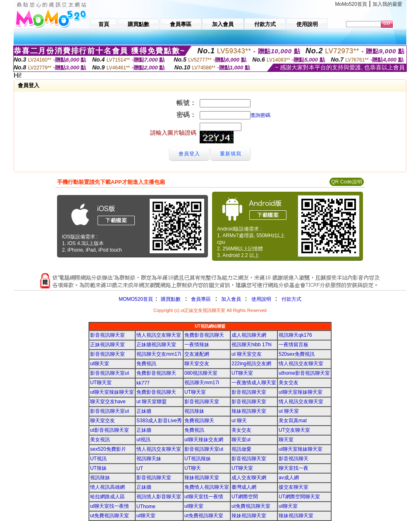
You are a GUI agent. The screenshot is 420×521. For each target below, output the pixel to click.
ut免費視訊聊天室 (251, 506)
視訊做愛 (241, 449)
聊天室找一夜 (294, 468)
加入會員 (231, 299)
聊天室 (286, 440)
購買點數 (170, 299)
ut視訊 (143, 440)
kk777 (143, 383)
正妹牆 (144, 411)
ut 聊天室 (289, 411)
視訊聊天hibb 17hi (252, 345)
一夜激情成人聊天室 (254, 383)
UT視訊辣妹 (198, 459)
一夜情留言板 (294, 345)
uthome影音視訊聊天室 (304, 373)
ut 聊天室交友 (247, 354)
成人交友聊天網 (249, 478)
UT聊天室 (242, 373)
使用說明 (261, 299)
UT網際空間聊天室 (299, 497)
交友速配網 (197, 354)
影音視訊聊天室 (107, 335)
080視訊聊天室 (201, 373)
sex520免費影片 (108, 449)
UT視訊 (98, 459)
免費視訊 (146, 364)
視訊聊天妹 (149, 459)
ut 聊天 (239, 421)
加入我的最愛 (387, 4)
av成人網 (289, 478)
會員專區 (201, 299)
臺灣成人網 (244, 487)
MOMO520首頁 (136, 299)
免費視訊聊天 (199, 421)
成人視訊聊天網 (249, 335)
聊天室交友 (197, 364)
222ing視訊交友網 (251, 364)
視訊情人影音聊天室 (159, 497)
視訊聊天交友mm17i (159, 354)
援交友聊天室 (294, 487)
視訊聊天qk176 (295, 335)
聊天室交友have (108, 402)
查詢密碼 (260, 115)
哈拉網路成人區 (107, 497)
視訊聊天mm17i (202, 383)
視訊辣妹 (194, 411)
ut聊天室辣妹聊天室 (112, 392)
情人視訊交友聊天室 (159, 335)
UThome (146, 507)
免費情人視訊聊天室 (207, 487)
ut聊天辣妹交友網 (204, 440)
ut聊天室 (100, 364)
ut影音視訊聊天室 (110, 430)
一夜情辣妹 (197, 345)
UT (140, 469)
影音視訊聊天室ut (110, 373)
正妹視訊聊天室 (107, 345)
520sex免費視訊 (297, 354)
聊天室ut (241, 440)
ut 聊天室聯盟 (152, 402)
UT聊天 (193, 468)
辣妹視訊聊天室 (249, 411)
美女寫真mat (293, 421)
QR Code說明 (346, 182)
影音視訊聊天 (294, 459)
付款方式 (291, 299)
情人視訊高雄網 (107, 487)
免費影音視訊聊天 (204, 335)
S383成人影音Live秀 (159, 421)
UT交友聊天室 (294, 430)
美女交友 (289, 383)
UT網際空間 (245, 497)
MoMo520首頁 (351, 4)
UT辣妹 (98, 468)
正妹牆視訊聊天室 (156, 345)
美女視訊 (100, 440)
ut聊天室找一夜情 (204, 497)
